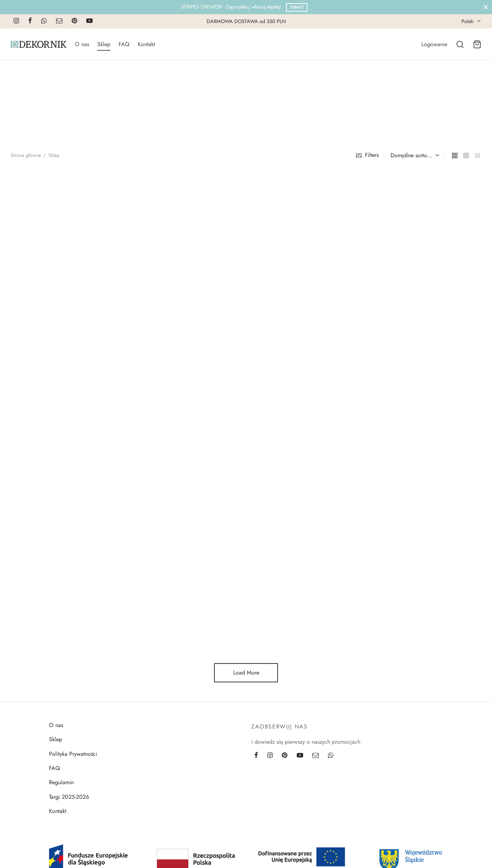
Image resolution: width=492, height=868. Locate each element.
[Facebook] (30, 21)
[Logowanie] (434, 44)
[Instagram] (16, 21)
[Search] (460, 44)
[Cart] (477, 44)
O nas (82, 44)
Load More (246, 673)
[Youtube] (89, 21)
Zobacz (297, 7)
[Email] (59, 21)
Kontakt (146, 44)
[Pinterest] (74, 21)
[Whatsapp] (44, 21)
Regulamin (61, 782)
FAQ (124, 44)
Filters (367, 155)
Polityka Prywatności (73, 754)
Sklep (104, 44)
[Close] (486, 7)
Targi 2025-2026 (69, 797)
